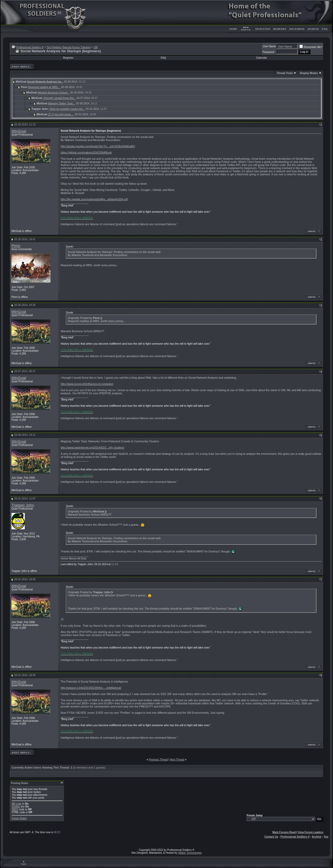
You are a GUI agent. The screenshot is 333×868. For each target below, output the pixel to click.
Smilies (16, 807)
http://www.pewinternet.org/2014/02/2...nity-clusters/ (92, 448)
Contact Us (271, 837)
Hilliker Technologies (190, 853)
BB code (17, 804)
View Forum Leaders (311, 832)
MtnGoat (19, 131)
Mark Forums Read (284, 832)
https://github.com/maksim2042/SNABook (86, 152)
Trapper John (23, 505)
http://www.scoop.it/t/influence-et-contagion (87, 384)
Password (268, 52)
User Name (269, 46)
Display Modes (309, 73)
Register (68, 58)
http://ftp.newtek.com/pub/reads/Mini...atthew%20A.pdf (94, 199)
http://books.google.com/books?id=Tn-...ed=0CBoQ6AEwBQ (98, 146)
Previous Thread (158, 760)
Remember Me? (311, 47)
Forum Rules (19, 818)
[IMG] (15, 809)
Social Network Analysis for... (45, 82)
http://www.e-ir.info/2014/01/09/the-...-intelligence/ (91, 688)
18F (96, 47)
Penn (16, 246)
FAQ (164, 58)
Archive (317, 837)
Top (326, 837)
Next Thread (177, 760)
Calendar (262, 58)
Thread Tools (285, 73)
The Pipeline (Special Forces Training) (68, 47)
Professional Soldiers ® (30, 47)
